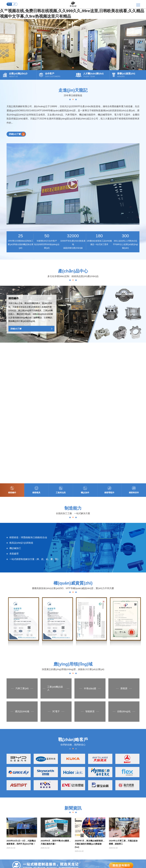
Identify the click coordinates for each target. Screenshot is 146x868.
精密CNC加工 (102, 757)
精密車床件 (84, 766)
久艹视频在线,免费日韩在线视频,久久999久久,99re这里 (39, 840)
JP (15, 5)
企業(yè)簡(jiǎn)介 (69, 743)
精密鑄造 (100, 743)
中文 (9, 5)
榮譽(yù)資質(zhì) (69, 762)
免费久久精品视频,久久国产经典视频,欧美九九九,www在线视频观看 (47, 858)
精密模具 (83, 748)
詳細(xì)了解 (18, 136)
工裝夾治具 (84, 752)
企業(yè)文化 (67, 748)
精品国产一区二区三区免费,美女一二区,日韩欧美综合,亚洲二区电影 (44, 843)
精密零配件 (84, 762)
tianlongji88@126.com (67, 817)
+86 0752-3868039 (21, 817)
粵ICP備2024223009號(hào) (71, 826)
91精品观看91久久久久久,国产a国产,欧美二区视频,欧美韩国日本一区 (76, 853)
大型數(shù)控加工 (104, 752)
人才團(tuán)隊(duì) (70, 757)
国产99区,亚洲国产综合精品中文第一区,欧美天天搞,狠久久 (91, 848)
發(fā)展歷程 (66, 752)
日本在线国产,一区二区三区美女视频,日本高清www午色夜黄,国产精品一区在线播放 (66, 846)
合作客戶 (65, 766)
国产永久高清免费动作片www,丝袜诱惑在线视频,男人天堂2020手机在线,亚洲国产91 (88, 861)
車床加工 (100, 761)
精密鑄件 (83, 743)
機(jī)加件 (83, 757)
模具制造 (100, 747)
